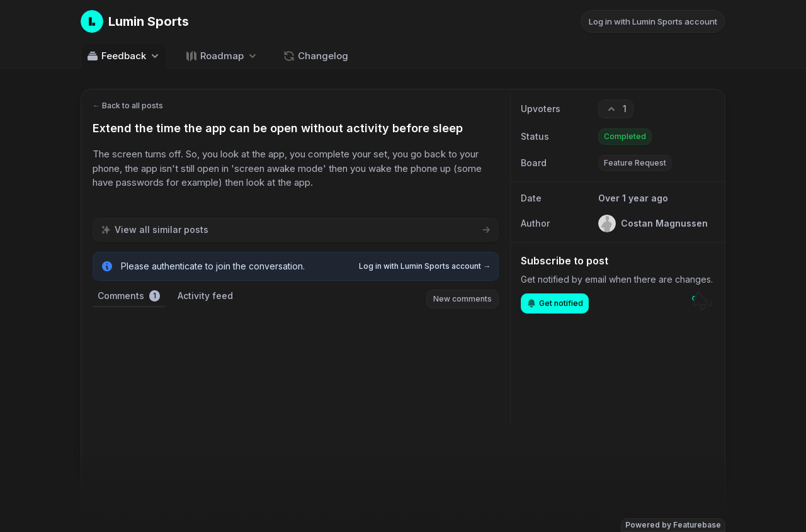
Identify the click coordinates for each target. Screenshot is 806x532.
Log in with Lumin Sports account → (425, 266)
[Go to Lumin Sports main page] (135, 21)
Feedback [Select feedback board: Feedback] (124, 56)
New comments (463, 299)
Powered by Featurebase (673, 525)
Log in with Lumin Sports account (653, 21)
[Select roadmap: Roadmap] (222, 56)
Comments (129, 296)
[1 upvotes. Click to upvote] (616, 109)
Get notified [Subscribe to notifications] (555, 303)
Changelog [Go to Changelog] (315, 56)
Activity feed (205, 296)
